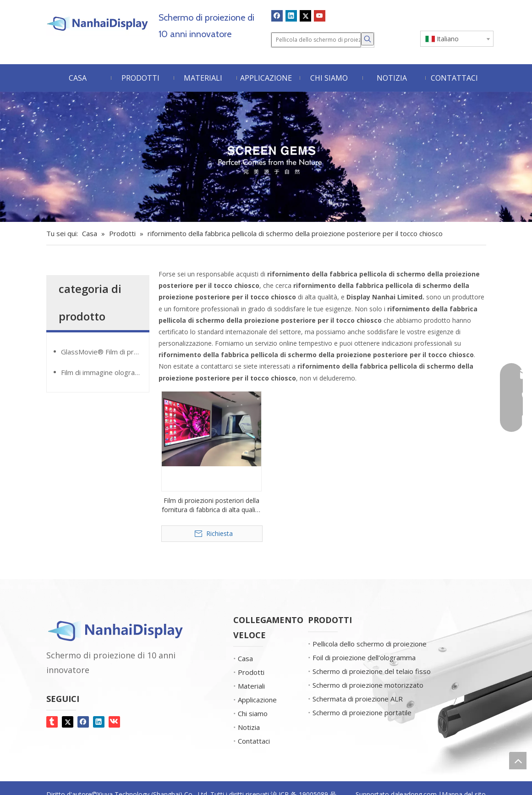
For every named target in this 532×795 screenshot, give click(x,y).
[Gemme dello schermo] (266, 157)
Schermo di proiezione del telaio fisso (372, 671)
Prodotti (251, 672)
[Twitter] (305, 16)
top (518, 761)
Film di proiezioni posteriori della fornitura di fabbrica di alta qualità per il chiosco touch (211, 505)
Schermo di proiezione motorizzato (368, 685)
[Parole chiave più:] (367, 39)
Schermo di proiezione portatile (362, 712)
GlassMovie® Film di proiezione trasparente (105, 352)
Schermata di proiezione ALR (358, 699)
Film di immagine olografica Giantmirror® (105, 372)
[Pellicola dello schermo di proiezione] (316, 40)
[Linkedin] (291, 16)
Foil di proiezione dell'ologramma (364, 657)
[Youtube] (320, 16)
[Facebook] (277, 16)
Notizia (249, 727)
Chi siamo (253, 713)
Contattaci (254, 741)
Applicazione (257, 700)
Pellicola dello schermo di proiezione (370, 644)
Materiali (251, 686)
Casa (245, 658)
